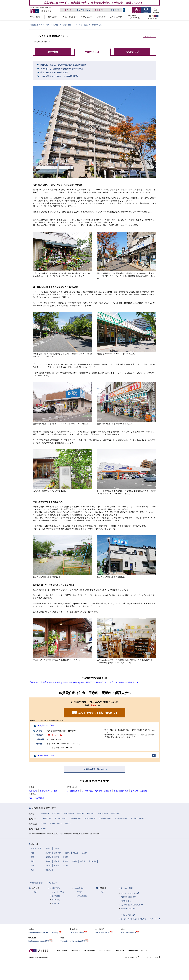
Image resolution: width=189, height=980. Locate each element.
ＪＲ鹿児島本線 (73, 791)
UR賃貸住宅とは (56, 888)
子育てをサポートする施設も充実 (54, 72)
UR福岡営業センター (46, 755)
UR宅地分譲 (89, 950)
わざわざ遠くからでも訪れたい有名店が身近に (60, 76)
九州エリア (53, 883)
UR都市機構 (61, 950)
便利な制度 (56, 896)
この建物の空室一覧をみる (94, 769)
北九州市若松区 (61, 818)
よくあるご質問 (127, 888)
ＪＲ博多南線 (87, 791)
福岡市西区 (91, 813)
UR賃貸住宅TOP (35, 25)
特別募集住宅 (126, 901)
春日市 (43, 823)
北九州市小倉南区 (106, 818)
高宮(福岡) (33, 791)
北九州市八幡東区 (122, 818)
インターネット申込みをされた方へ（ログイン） (140, 919)
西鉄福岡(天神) (46, 791)
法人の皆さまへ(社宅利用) (132, 905)
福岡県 (56, 25)
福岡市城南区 (103, 813)
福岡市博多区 (57, 813)
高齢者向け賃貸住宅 (128, 897)
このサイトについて (153, 957)
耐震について (57, 903)
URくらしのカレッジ (130, 893)
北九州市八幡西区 (138, 818)
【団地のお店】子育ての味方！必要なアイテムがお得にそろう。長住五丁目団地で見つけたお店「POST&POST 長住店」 (83, 682)
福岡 (31, 798)
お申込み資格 (82, 896)
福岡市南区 (67, 25)
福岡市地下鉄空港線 (103, 791)
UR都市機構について (137, 950)
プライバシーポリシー (131, 957)
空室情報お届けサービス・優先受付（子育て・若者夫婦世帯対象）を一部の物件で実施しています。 (95, 3)
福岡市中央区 (69, 813)
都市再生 (120, 950)
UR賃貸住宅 (75, 950)
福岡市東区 (45, 813)
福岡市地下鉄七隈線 (139, 791)
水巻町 (43, 828)
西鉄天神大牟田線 (121, 791)
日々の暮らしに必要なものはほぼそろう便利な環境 (62, 69)
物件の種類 (56, 900)
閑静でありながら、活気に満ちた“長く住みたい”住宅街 (63, 65)
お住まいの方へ (128, 915)
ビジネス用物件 (106, 950)
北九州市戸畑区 (75, 818)
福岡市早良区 (115, 813)
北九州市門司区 (47, 818)
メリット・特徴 (58, 892)
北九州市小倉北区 (90, 818)
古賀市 (67, 823)
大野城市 (51, 823)
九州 (47, 25)
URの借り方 (79, 888)
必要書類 (80, 892)
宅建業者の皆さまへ (128, 909)
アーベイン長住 (82, 25)
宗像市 (60, 823)
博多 (56, 791)
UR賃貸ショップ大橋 (46, 725)
